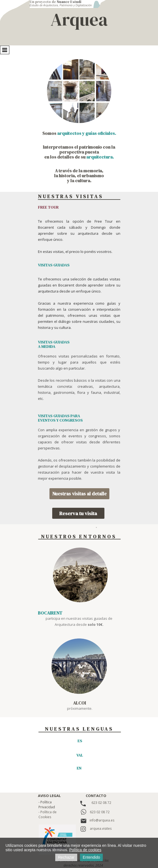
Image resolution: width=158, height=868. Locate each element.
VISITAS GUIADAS (54, 342)
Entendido (91, 857)
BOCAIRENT (50, 613)
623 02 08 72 (101, 803)
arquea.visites (101, 829)
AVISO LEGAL (49, 796)
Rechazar (66, 857)
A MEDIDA (47, 346)
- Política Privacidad (47, 805)
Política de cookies (85, 850)
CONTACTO (96, 796)
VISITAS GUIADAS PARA (59, 416)
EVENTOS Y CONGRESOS (60, 420)
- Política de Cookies (48, 814)
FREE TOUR (48, 207)
